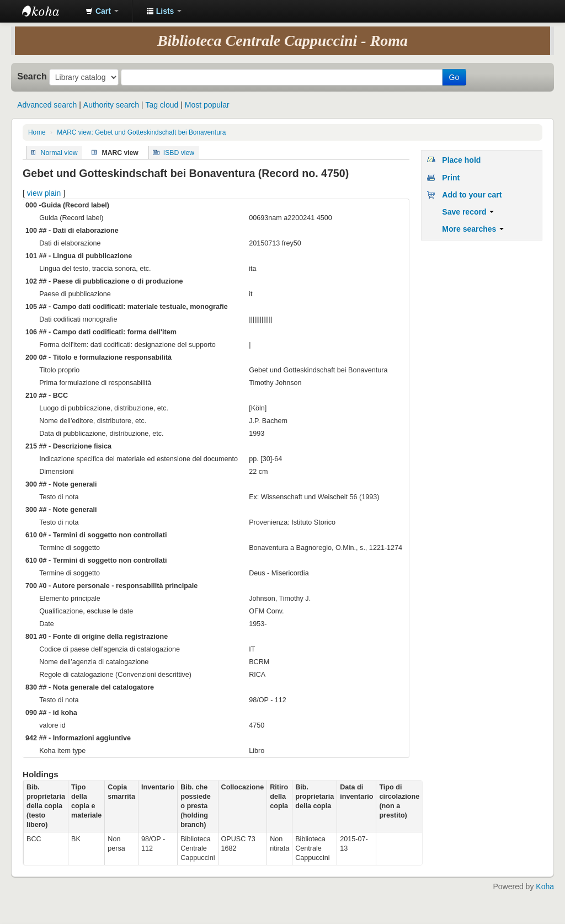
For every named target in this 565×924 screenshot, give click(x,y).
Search (32, 76)
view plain (44, 193)
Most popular (207, 105)
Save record (468, 212)
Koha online (50, 11)
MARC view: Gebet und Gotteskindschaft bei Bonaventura (141, 132)
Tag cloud (162, 105)
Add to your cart (472, 195)
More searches (473, 229)
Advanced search (47, 105)
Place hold (461, 160)
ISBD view (179, 152)
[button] (102, 11)
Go (454, 77)
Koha (545, 886)
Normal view (59, 152)
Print (451, 178)
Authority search (111, 105)
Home (37, 132)
